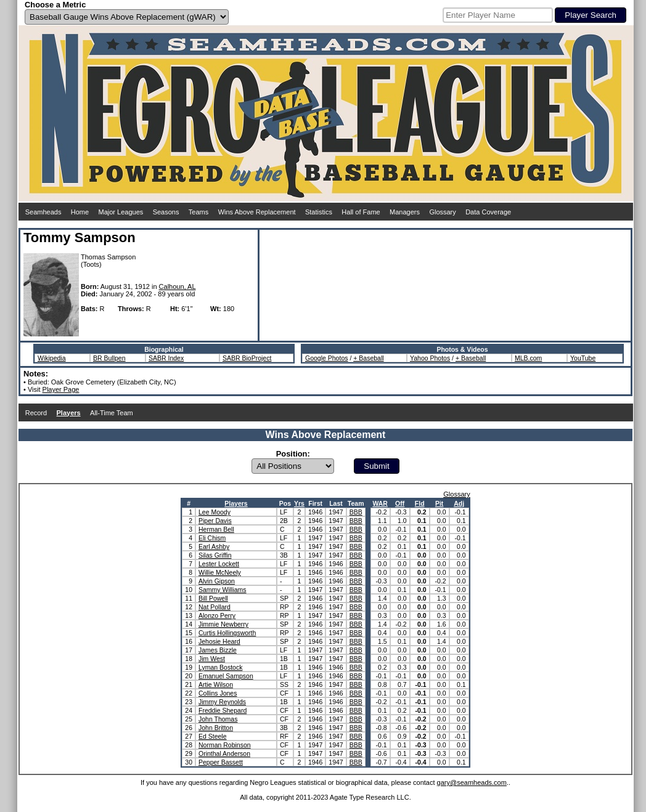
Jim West (212, 659)
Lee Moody (215, 512)
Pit (439, 503)
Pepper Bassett (221, 762)
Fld (420, 503)
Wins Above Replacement (257, 212)
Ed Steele (213, 736)
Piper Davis (215, 521)
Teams (198, 212)
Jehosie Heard (219, 641)
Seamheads (43, 212)
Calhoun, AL (178, 286)
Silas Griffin (215, 555)
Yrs (299, 503)
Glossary (442, 212)
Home (80, 212)
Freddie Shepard (223, 710)
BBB (356, 512)
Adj (459, 503)
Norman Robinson (225, 745)
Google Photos (326, 358)
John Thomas (218, 719)
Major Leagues (121, 212)
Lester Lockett (219, 564)
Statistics (319, 212)
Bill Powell (213, 598)
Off (400, 503)
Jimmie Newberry (223, 624)
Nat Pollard (215, 607)
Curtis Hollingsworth (227, 633)
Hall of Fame (361, 212)
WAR (380, 503)
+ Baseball (368, 358)
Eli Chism (212, 538)
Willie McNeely (220, 572)
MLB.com (528, 358)
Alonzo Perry (217, 615)
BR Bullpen (109, 358)
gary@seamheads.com (472, 782)
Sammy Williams (223, 590)
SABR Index (166, 358)
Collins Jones (218, 693)
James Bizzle (218, 650)
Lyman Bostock (220, 667)
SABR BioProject (247, 358)
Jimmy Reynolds (222, 702)
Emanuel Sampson (226, 676)
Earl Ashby (214, 546)
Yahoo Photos (430, 358)
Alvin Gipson (217, 581)
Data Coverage (488, 212)
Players (236, 503)
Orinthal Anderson (224, 753)
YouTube (583, 358)
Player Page (61, 389)
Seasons (166, 212)
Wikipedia (52, 358)
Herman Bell (216, 529)
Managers (405, 212)
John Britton (216, 728)
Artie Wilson (216, 684)
